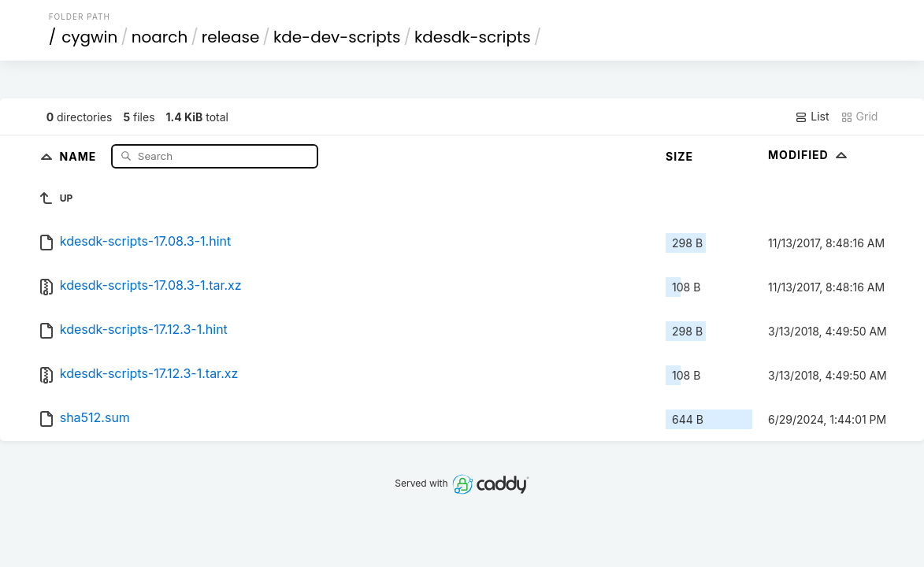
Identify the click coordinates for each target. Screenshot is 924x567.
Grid (859, 117)
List (812, 117)
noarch (160, 37)
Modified (809, 155)
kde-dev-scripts (337, 37)
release (231, 37)
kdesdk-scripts (473, 37)
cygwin (89, 37)
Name (80, 156)
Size (679, 156)
